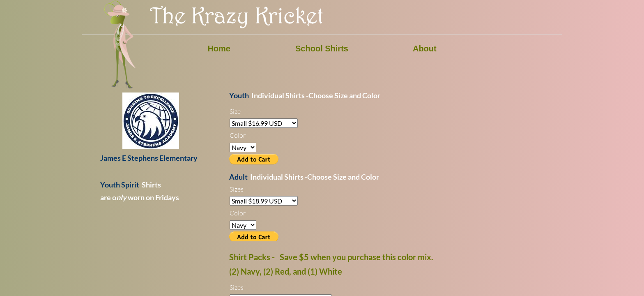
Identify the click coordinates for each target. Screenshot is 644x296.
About (425, 49)
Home (219, 49)
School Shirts (322, 49)
